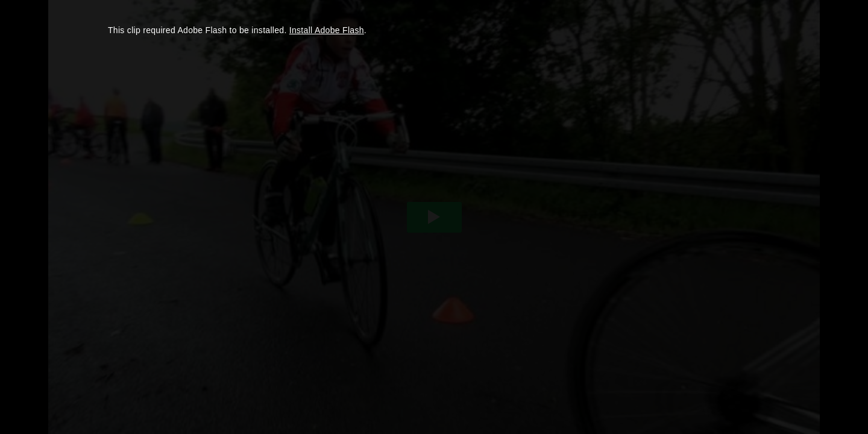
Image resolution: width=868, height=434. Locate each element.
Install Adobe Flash (327, 30)
